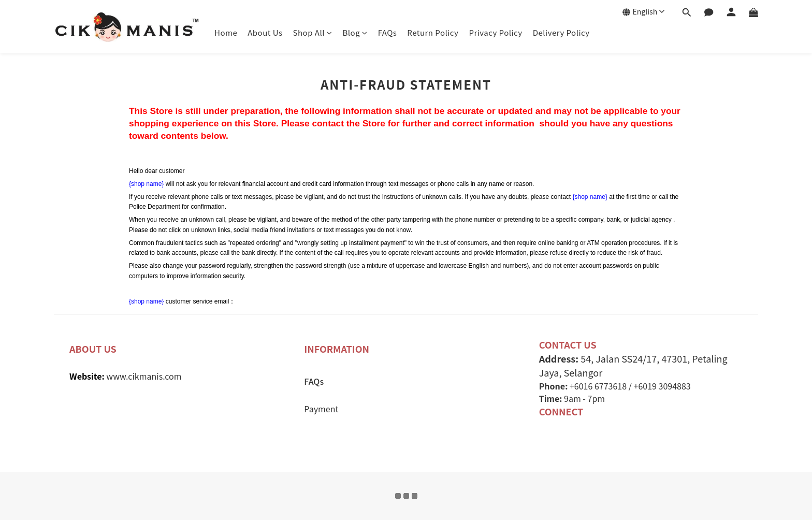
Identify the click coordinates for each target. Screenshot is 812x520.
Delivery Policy (561, 32)
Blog (355, 32)
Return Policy (433, 32)
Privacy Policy (495, 32)
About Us (265, 32)
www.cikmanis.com (144, 376)
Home (226, 32)
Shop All (313, 32)
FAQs (388, 32)
